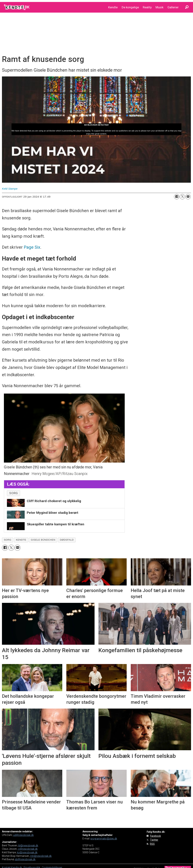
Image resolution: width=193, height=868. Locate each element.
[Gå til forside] (17, 7)
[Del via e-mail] (188, 197)
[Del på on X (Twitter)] (182, 197)
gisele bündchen (43, 540)
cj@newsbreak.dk (28, 849)
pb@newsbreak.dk (25, 859)
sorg (13, 493)
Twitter (154, 840)
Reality (147, 7)
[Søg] (187, 7)
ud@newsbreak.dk (23, 835)
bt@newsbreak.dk (28, 845)
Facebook (155, 836)
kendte (21, 540)
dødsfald (67, 540)
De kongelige (130, 7)
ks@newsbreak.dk (27, 852)
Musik (159, 7)
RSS (152, 844)
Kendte (113, 7)
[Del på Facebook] (177, 197)
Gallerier (173, 7)
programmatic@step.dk (104, 839)
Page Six (32, 247)
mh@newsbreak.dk (41, 856)
